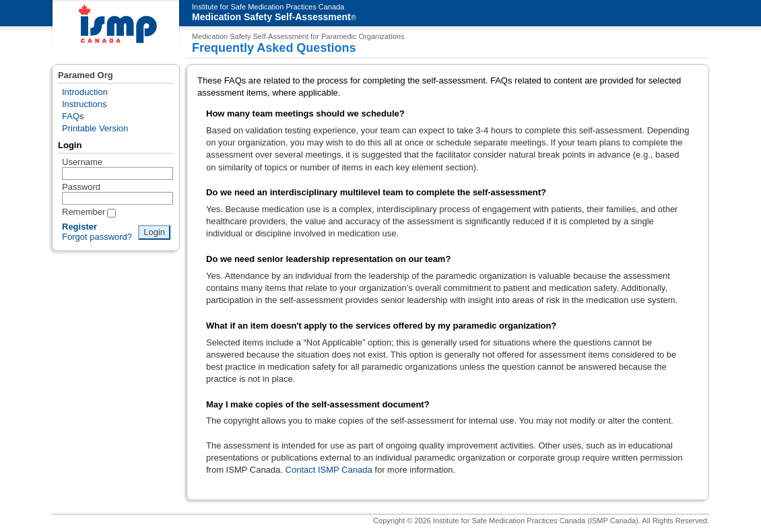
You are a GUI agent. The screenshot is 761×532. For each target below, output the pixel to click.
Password (81, 187)
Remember (84, 212)
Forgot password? (97, 237)
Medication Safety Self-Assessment (271, 17)
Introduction (85, 92)
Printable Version (95, 128)
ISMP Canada (116, 28)
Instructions (84, 104)
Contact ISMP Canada (329, 470)
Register (79, 227)
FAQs (73, 116)
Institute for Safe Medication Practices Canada (268, 7)
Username (82, 162)
